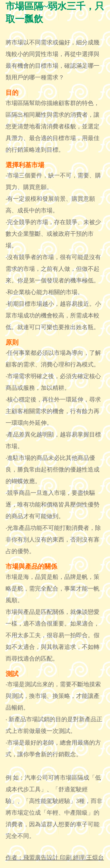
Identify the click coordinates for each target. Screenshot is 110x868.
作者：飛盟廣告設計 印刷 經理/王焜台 (55, 857)
